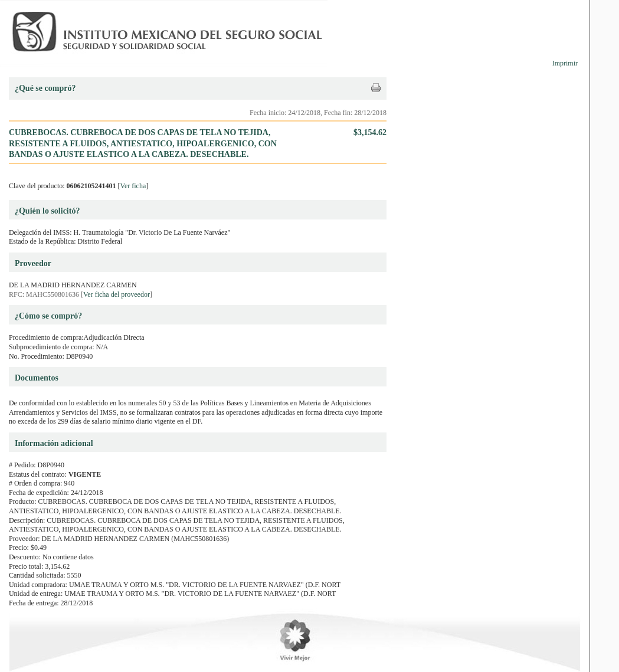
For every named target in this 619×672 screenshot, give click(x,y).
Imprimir (565, 63)
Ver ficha (133, 186)
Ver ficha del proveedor (117, 294)
